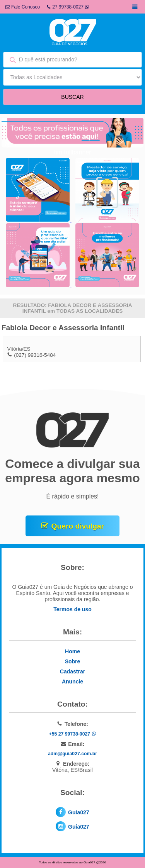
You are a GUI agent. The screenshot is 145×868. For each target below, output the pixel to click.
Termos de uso (72, 609)
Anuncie (72, 682)
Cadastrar (72, 671)
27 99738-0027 (68, 7)
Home (72, 651)
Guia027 (78, 812)
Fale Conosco (23, 7)
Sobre (73, 661)
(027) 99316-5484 (35, 355)
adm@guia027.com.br (72, 754)
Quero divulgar (78, 526)
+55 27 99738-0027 (72, 734)
